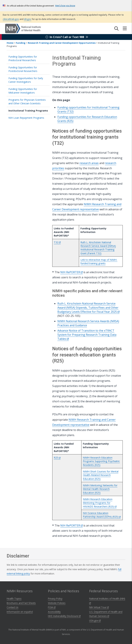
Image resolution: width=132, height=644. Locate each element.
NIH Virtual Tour (99, 607)
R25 (57, 458)
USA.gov (95, 620)
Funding (21, 43)
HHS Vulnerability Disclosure (64, 616)
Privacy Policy (55, 599)
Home (10, 43)
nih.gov (28, 19)
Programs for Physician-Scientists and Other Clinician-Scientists (27, 102)
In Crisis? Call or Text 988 (67, 37)
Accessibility (54, 612)
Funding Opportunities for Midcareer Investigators (23, 91)
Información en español (20, 612)
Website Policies (57, 603)
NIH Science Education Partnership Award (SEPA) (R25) (102, 515)
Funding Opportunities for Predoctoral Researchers (23, 58)
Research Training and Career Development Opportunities (62, 43)
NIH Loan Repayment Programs (26, 118)
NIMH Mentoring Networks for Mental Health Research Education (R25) (100, 489)
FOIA (52, 607)
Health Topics (14, 599)
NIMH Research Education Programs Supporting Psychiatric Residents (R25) (101, 461)
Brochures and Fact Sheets (21, 603)
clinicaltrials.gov (11, 19)
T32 (57, 242)
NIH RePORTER (71, 272)
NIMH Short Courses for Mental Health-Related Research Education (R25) (101, 475)
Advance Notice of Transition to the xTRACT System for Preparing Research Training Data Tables (87, 335)
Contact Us (13, 607)
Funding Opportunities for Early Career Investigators (26, 80)
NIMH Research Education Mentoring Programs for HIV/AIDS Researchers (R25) (100, 503)
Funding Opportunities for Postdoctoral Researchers (23, 69)
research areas (89, 163)
